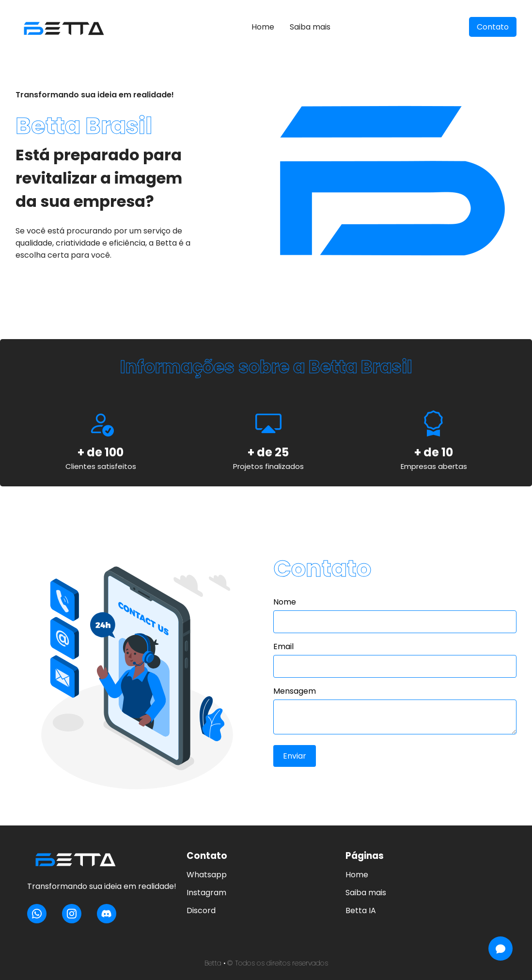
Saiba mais (310, 27)
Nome (285, 602)
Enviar (295, 756)
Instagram (206, 893)
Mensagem (295, 691)
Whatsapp (207, 875)
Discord (201, 910)
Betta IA (361, 910)
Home (263, 27)
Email (283, 646)
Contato (493, 27)
